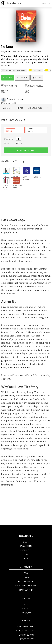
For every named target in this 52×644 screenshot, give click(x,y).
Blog (26, 604)
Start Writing (26, 590)
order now (26, 150)
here (40, 346)
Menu (47, 3)
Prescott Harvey (15, 99)
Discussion (35, 108)
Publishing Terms (26, 626)
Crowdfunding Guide (26, 586)
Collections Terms (26, 631)
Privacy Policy (26, 639)
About (8, 108)
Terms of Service (26, 635)
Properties (26, 550)
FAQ (26, 573)
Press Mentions (26, 582)
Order (8, 78)
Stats (26, 542)
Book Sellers (26, 546)
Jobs (26, 555)
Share (37, 78)
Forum (26, 577)
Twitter (26, 609)
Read (20, 108)
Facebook (26, 613)
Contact (26, 559)
